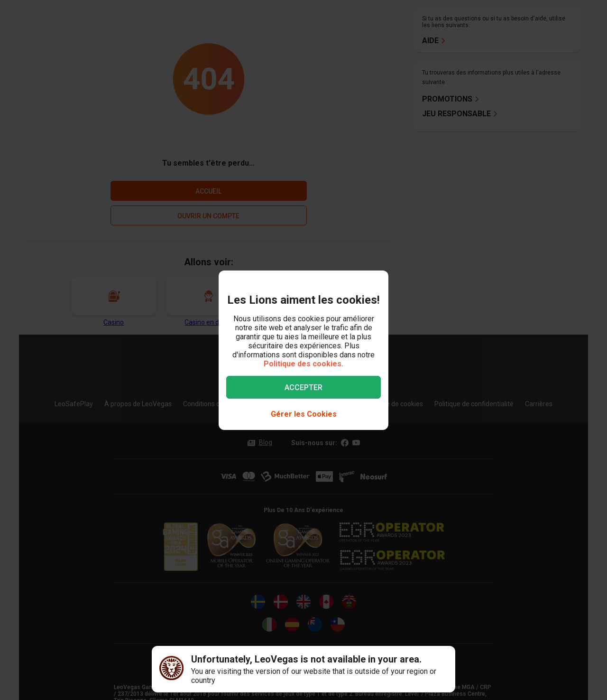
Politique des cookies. (303, 364)
